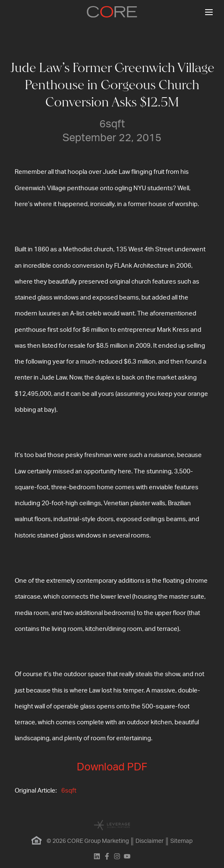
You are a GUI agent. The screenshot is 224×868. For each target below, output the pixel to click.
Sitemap (181, 841)
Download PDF (112, 767)
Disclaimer (150, 841)
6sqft (69, 791)
